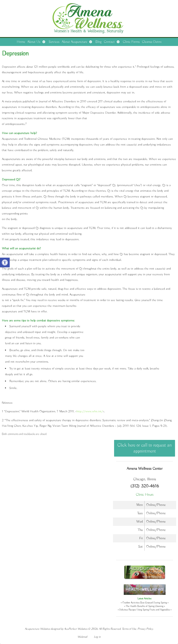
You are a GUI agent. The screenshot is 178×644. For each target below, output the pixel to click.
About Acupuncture (74, 42)
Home (21, 42)
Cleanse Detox (152, 42)
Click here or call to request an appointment (145, 448)
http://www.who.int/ (90, 411)
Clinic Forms (131, 42)
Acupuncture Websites (37, 629)
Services (54, 42)
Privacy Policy (145, 629)
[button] (5, 262)
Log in (97, 637)
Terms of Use (129, 629)
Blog (98, 42)
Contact (109, 42)
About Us (34, 42)
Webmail (82, 637)
